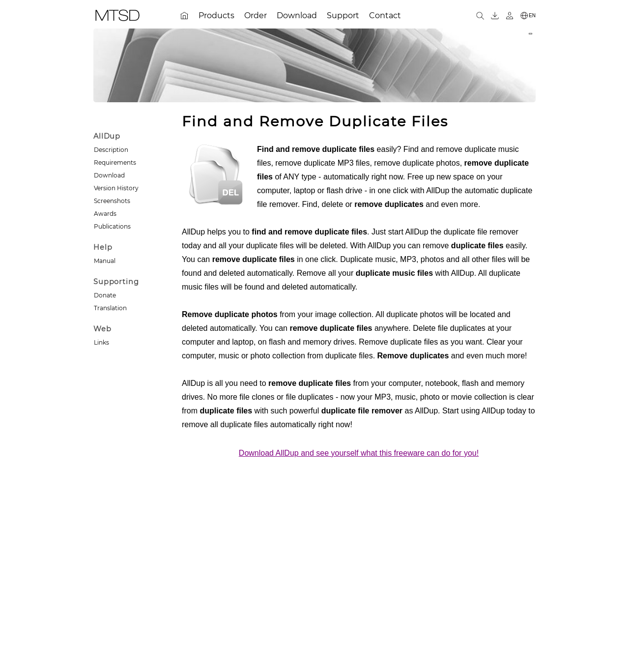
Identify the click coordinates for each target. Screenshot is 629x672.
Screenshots (112, 201)
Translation (110, 308)
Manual (105, 261)
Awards (105, 214)
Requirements (115, 162)
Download (109, 175)
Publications (112, 226)
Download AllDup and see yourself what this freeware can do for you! (359, 453)
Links (101, 342)
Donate (105, 295)
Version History (116, 188)
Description (111, 150)
